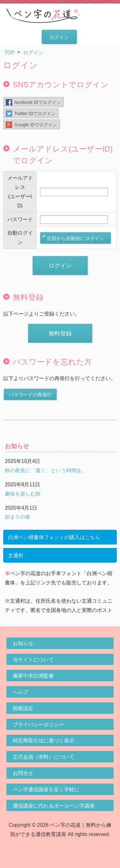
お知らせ (23, 643)
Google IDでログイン (36, 125)
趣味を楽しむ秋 (23, 494)
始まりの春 (18, 517)
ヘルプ (20, 692)
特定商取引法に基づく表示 (44, 741)
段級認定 (23, 708)
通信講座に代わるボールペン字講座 (54, 806)
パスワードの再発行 (30, 395)
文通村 (16, 555)
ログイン (59, 37)
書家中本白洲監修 (33, 676)
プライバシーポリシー (38, 725)
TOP (9, 53)
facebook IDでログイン (38, 102)
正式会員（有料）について (44, 757)
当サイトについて (33, 660)
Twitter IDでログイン (35, 113)
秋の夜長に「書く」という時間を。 (46, 470)
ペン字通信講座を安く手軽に (46, 790)
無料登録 (60, 333)
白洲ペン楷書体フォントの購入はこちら (54, 537)
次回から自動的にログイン (76, 238)
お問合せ (23, 773)
